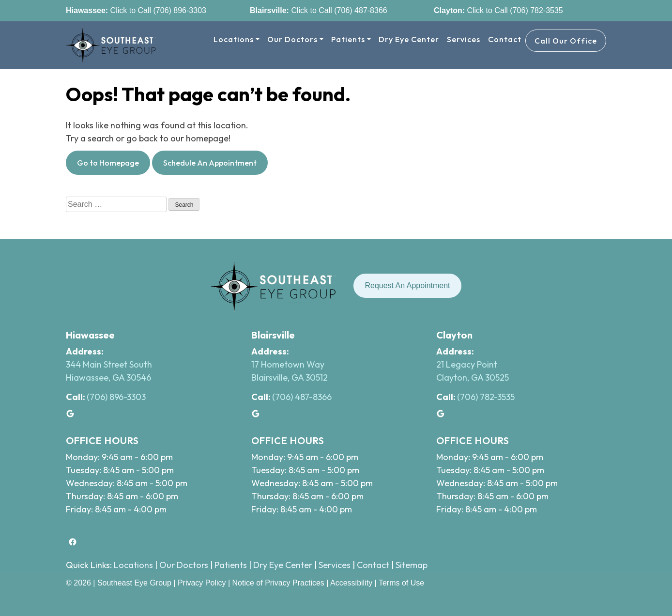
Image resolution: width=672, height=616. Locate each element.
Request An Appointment (407, 285)
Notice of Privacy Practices (278, 583)
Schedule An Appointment (210, 163)
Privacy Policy (203, 583)
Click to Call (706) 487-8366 (338, 10)
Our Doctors (292, 39)
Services (464, 39)
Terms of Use (401, 583)
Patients (348, 39)
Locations (234, 39)
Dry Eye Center (409, 39)
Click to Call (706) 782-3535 (514, 10)
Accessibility (351, 583)
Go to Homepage (108, 163)
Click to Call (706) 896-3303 (157, 10)
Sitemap (412, 565)
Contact (505, 39)
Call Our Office (566, 41)
